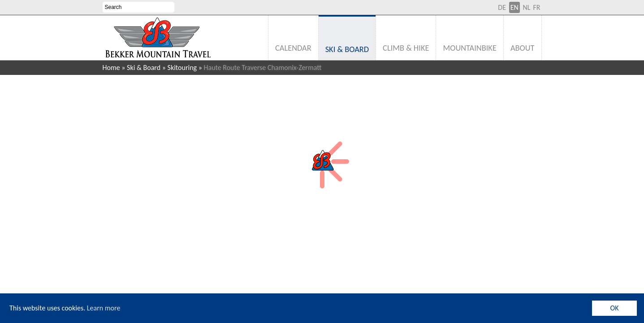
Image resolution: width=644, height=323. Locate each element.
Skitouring (182, 68)
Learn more (104, 308)
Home (111, 68)
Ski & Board (144, 68)
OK (615, 308)
